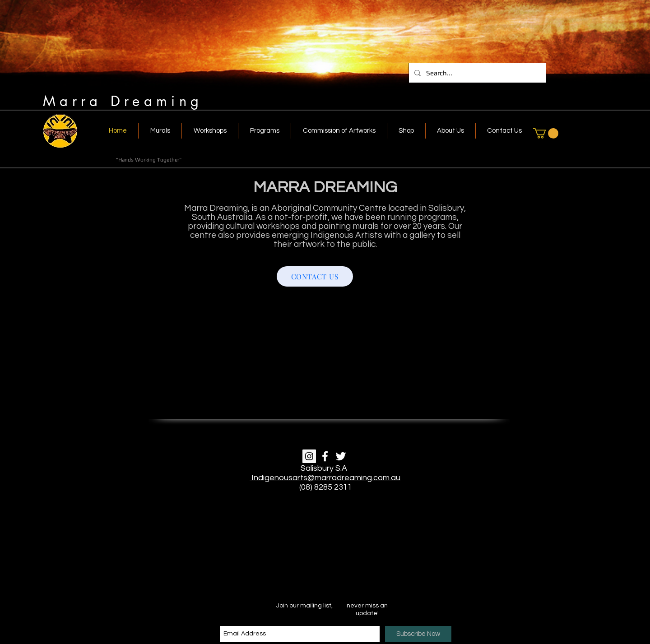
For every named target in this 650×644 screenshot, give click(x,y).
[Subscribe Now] (418, 634)
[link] (546, 133)
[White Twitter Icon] (341, 456)
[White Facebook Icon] (325, 456)
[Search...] (476, 73)
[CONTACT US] (315, 276)
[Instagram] (309, 456)
